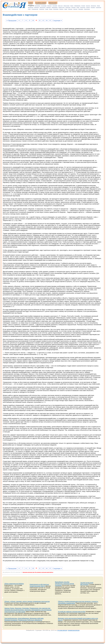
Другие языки (66, 6)
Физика (51, 9)
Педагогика (68, 7)
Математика (31, 7)
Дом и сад (60, 6)
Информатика (77, 6)
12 (40, 20)
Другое (72, 6)
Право (78, 7)
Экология (75, 9)
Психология (83, 7)
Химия (66, 9)
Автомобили (38, 6)
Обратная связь (53, 3)
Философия (56, 9)
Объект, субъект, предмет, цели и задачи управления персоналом (27, 601)
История (83, 6)
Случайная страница (41, 3)
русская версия (62, 630)
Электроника (87, 9)
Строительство (35, 9)
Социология (98, 7)
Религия (88, 7)
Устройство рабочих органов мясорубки (72, 612)
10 (33, 20)
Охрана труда (62, 7)
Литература (93, 6)
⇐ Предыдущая (11, 20)
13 (43, 20)
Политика (73, 7)
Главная (31, 3)
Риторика (93, 7)
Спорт (29, 9)
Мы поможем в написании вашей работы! (44, 572)
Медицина (37, 7)
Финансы (61, 9)
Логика (98, 6)
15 (50, 20)
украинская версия (74, 630)
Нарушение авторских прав (29, 572)
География (55, 6)
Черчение (70, 9)
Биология (49, 6)
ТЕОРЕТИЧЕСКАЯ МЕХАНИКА (87, 584)
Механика (49, 7)
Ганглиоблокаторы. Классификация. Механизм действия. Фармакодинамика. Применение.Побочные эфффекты (24, 619)
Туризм (47, 9)
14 (47, 20)
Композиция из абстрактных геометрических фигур (39, 585)
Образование (55, 7)
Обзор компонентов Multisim (14, 584)
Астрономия (44, 6)
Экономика (81, 9)
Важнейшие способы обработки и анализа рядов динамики (64, 584)
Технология (42, 9)
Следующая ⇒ (57, 20)
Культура (88, 6)
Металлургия (43, 7)
